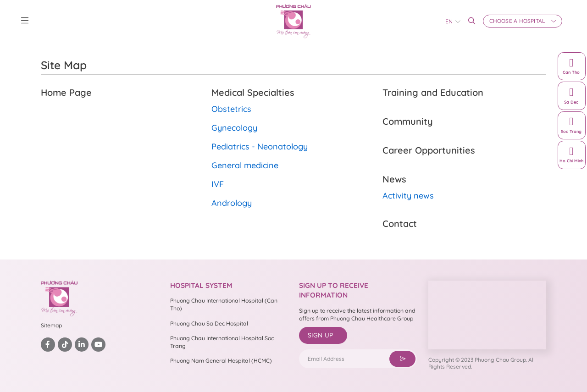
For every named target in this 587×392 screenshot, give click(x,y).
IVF (218, 184)
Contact (400, 224)
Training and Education (433, 92)
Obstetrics (231, 109)
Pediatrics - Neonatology (260, 146)
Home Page (66, 92)
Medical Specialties (253, 92)
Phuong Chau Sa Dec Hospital (209, 323)
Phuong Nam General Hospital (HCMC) (221, 361)
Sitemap (51, 325)
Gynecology (234, 128)
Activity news (408, 196)
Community (408, 121)
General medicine (245, 165)
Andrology (232, 203)
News (394, 179)
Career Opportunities (429, 150)
